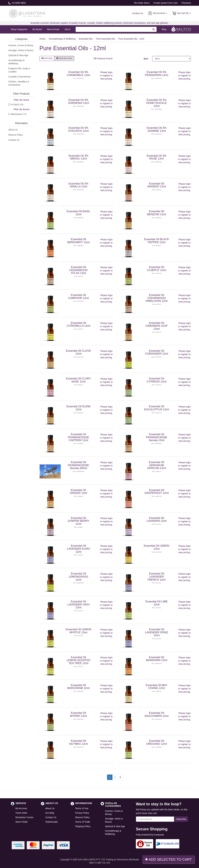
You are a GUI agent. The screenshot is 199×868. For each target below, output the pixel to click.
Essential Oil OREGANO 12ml (157, 742)
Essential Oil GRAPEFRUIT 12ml (157, 492)
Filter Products (21, 94)
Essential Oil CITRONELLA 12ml (78, 324)
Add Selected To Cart (168, 859)
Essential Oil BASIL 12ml (78, 213)
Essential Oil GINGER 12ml (78, 492)
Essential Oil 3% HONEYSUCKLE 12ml (157, 103)
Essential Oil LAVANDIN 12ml (157, 520)
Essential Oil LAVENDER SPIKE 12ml (156, 632)
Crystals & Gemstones (19, 77)
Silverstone (19, 114)
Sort (146, 59)
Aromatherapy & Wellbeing (16, 62)
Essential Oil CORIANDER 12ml (157, 352)
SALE (67, 29)
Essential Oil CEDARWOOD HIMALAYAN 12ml (156, 298)
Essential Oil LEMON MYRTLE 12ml (79, 631)
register (106, 75)
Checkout (186, 3)
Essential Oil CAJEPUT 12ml (157, 269)
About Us (13, 130)
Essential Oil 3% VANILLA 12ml (79, 185)
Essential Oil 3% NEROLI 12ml (79, 157)
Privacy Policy (82, 813)
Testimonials (52, 822)
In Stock (17, 105)
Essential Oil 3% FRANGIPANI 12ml (157, 74)
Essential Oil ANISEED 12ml (157, 185)
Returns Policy (16, 135)
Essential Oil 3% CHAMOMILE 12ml (78, 74)
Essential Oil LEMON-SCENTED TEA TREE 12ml (78, 660)
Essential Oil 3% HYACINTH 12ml (78, 129)
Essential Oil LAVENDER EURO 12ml (78, 549)
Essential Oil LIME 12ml (157, 603)
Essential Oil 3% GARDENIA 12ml (78, 101)
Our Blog (50, 813)
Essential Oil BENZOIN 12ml (157, 213)
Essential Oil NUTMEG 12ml (78, 742)
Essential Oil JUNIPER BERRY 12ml (79, 521)
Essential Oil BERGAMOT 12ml (78, 241)
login (110, 72)
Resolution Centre (24, 817)
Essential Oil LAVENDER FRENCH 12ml (157, 577)
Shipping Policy (83, 826)
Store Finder (22, 822)
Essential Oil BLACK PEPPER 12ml (157, 241)
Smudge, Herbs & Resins (21, 50)
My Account (21, 808)
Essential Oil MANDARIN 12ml (157, 659)
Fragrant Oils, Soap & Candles (19, 70)
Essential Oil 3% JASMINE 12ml (157, 129)
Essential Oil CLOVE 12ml (78, 352)
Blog (164, 29)
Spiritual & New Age (18, 55)
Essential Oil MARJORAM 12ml (78, 687)
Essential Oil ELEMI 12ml (78, 408)
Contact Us (138, 13)
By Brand (37, 29)
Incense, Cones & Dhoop (21, 45)
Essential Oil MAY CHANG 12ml (157, 687)
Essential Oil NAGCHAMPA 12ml (157, 714)
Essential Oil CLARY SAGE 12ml (79, 380)
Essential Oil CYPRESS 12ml (157, 380)
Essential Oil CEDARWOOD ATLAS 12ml (79, 270)
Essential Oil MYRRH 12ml (79, 714)
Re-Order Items (142, 3)
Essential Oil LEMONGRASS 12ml (79, 577)
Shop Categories (19, 29)
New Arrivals (53, 29)
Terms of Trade (83, 822)
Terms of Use (82, 808)
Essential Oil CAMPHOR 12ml (78, 297)
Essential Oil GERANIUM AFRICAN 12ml (157, 465)
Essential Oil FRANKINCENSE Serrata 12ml (156, 437)
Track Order (21, 813)
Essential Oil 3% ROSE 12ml (157, 157)
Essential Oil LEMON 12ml (157, 547)
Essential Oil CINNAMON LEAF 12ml (157, 326)
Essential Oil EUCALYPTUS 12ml (157, 408)
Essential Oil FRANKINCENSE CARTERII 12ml (78, 437)
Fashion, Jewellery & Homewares (19, 83)
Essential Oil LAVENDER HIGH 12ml (79, 604)
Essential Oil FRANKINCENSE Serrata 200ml (78, 465)
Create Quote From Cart (165, 3)
